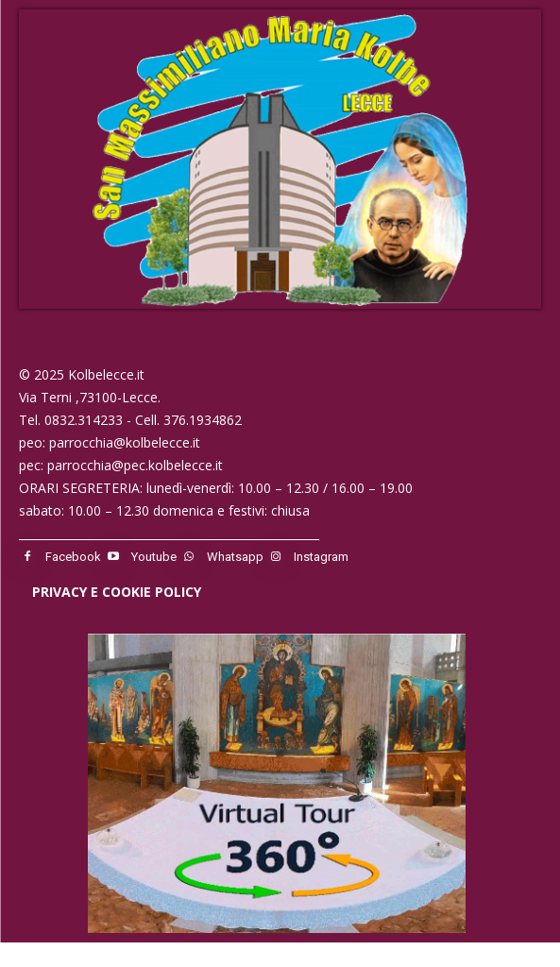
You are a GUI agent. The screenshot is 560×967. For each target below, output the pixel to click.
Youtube (154, 557)
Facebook (73, 557)
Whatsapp (235, 557)
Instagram (321, 557)
